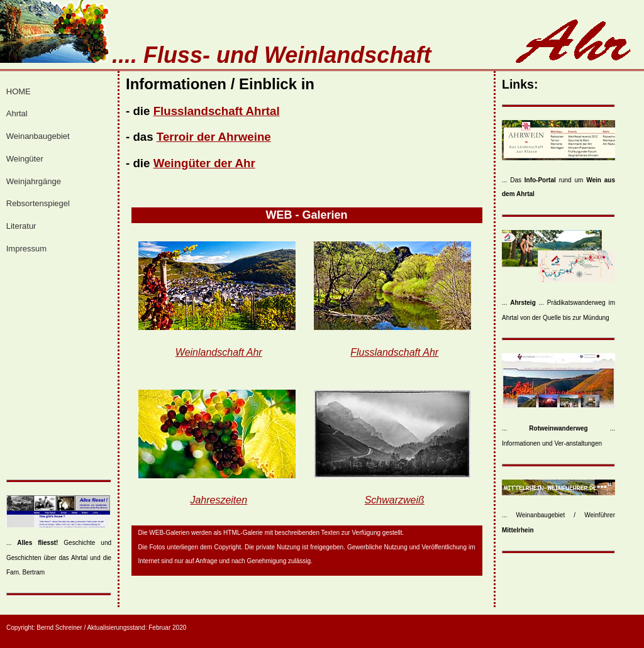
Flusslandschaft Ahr (394, 352)
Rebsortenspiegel (38, 203)
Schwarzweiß (395, 500)
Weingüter (25, 159)
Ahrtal (17, 113)
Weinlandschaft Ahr (219, 352)
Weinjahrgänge (34, 181)
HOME (19, 91)
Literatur (21, 226)
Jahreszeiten (219, 500)
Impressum (26, 249)
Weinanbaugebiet (38, 136)
